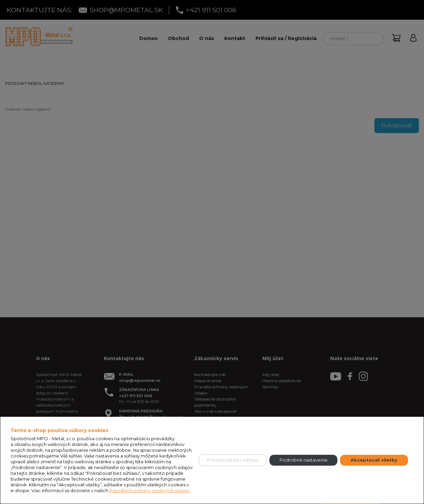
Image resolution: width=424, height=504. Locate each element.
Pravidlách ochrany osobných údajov (149, 490)
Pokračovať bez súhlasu (233, 460)
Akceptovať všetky (374, 460)
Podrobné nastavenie (304, 460)
